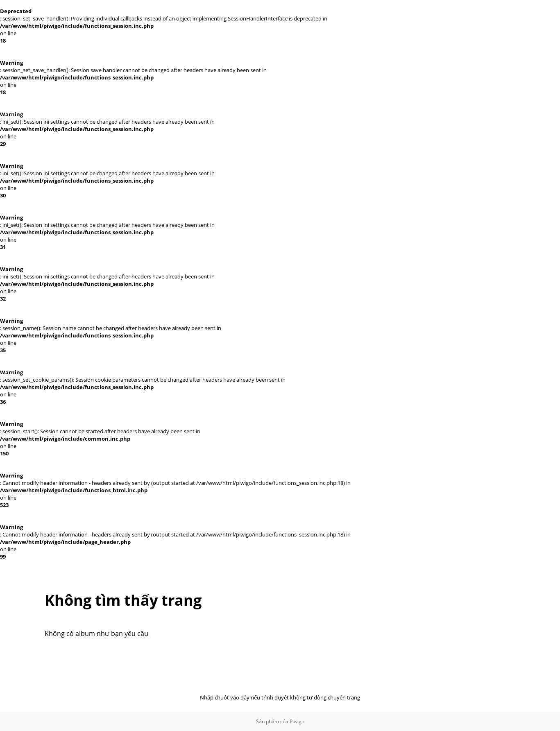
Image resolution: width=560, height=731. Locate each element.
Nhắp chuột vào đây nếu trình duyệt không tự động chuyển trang (280, 697)
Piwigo (297, 721)
